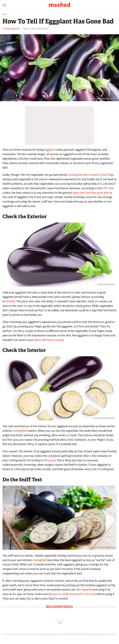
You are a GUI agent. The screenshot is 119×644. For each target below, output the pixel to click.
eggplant (50, 150)
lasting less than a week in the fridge (91, 175)
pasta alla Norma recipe (49, 340)
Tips (5, 14)
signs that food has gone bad (90, 193)
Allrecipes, (50, 460)
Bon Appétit (84, 590)
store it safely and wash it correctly (74, 594)
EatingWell (20, 431)
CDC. (106, 188)
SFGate (10, 301)
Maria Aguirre (12, 29)
